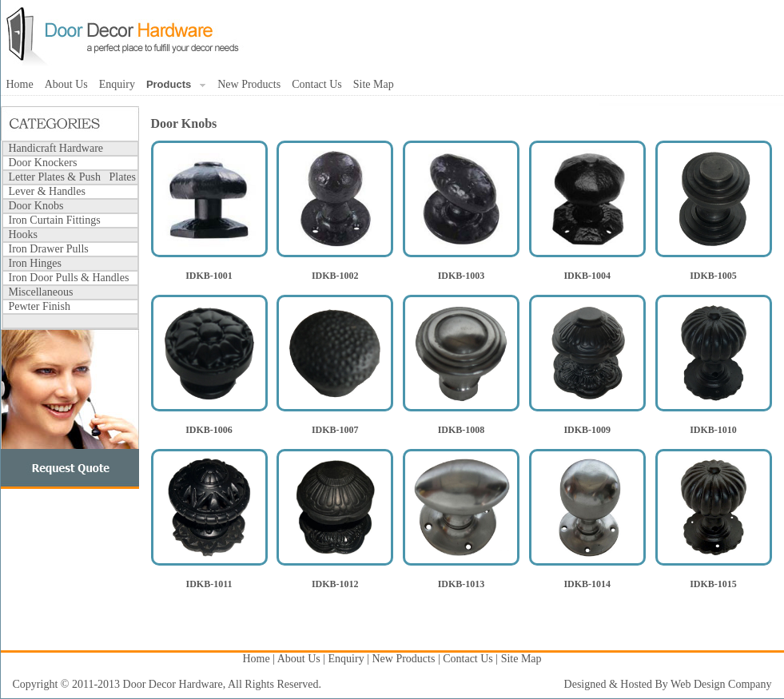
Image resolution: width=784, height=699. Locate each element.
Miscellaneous (41, 292)
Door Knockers (43, 163)
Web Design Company (721, 684)
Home (20, 84)
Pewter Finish (40, 306)
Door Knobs (36, 206)
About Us (66, 84)
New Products (249, 84)
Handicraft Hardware (56, 148)
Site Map (374, 84)
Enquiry (117, 84)
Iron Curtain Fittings (55, 220)
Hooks (24, 234)
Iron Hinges (36, 263)
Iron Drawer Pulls (49, 249)
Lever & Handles (47, 191)
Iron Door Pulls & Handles (69, 278)
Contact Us (317, 84)
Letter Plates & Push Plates (72, 177)
